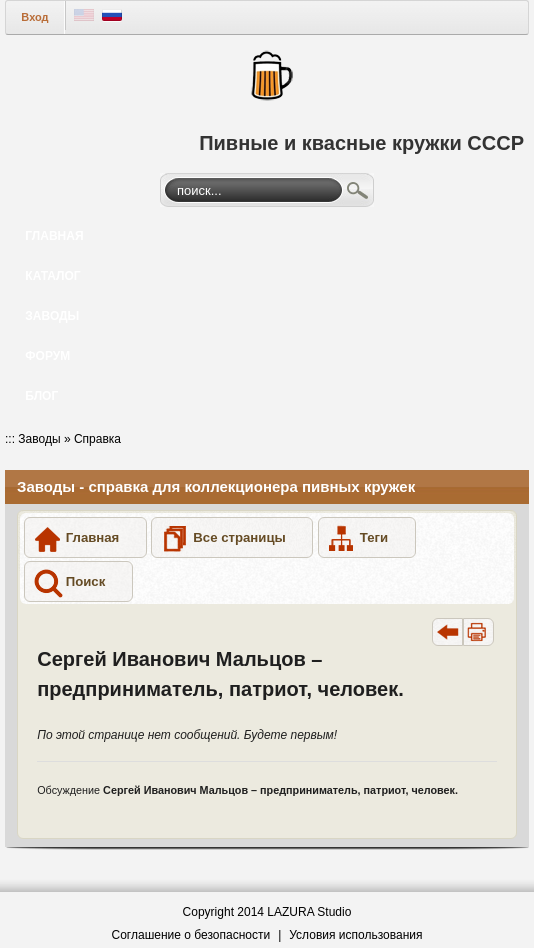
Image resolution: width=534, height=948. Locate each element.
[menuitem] (266, 236)
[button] (85, 537)
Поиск (358, 193)
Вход (34, 17)
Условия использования (355, 935)
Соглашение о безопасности (191, 935)
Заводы (39, 439)
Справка (97, 439)
